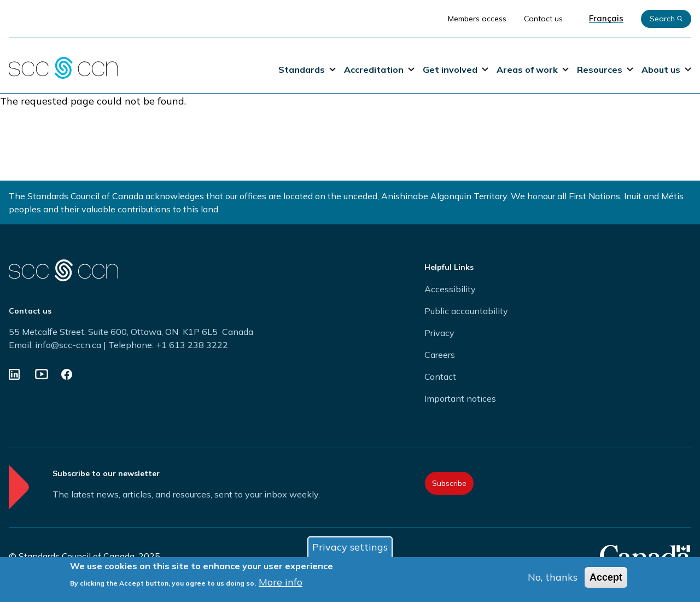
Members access (477, 19)
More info (281, 583)
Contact (440, 377)
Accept (606, 578)
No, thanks (553, 578)
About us (666, 70)
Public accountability (466, 311)
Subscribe (449, 483)
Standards (307, 70)
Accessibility (450, 289)
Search (666, 19)
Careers (440, 355)
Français (606, 19)
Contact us (543, 19)
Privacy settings (350, 548)
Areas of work (533, 70)
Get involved (456, 70)
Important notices (460, 398)
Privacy (439, 333)
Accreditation (379, 70)
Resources (605, 70)
